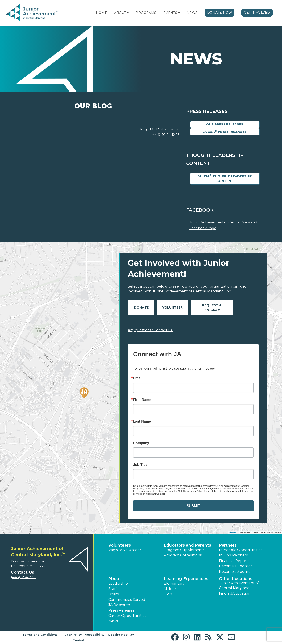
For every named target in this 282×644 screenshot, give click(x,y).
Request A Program (212, 308)
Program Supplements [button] (184, 550)
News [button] (113, 621)
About (120, 13)
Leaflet (233, 532)
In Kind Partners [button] (233, 555)
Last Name (142, 421)
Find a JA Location (235, 593)
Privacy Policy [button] (71, 635)
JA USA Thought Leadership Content (225, 178)
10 (164, 135)
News (192, 13)
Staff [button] (113, 589)
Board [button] (114, 594)
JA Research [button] (119, 605)
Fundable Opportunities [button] (241, 550)
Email (138, 378)
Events (170, 13)
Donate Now (220, 13)
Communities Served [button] (127, 600)
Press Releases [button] (121, 610)
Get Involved (257, 13)
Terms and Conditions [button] (40, 635)
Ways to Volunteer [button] (125, 550)
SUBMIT (193, 506)
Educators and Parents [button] (187, 545)
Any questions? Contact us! (150, 330)
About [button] (115, 579)
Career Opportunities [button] (127, 616)
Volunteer (172, 307)
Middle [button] (170, 589)
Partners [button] (228, 545)
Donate (141, 307)
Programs (146, 13)
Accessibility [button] (95, 635)
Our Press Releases (225, 124)
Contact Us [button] (23, 572)
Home (102, 13)
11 (169, 135)
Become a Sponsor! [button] (236, 566)
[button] (128, 13)
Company (141, 443)
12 (173, 135)
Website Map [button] (117, 635)
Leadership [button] (118, 583)
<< (154, 135)
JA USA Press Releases (225, 132)
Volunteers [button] (120, 545)
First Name (142, 400)
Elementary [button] (174, 583)
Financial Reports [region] (234, 561)
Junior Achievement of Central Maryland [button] (239, 585)
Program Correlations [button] (183, 555)
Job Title (140, 465)
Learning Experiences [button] (186, 579)
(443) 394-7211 (23, 577)
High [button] (168, 594)
